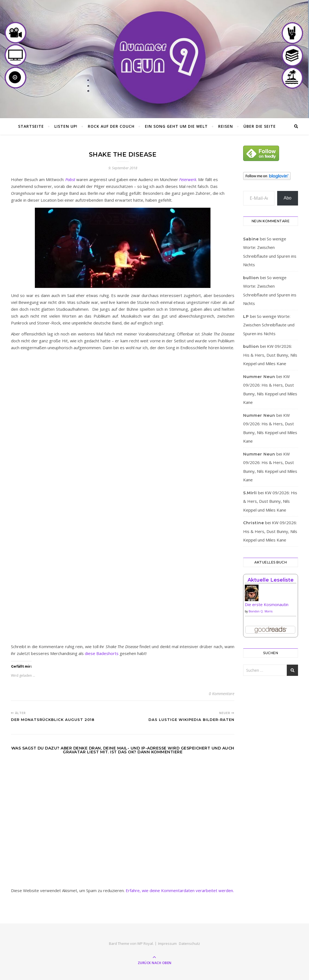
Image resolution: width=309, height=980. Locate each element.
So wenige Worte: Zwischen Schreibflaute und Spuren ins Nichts (269, 325)
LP (246, 317)
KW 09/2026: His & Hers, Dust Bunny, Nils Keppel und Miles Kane (270, 355)
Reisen (226, 126)
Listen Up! (66, 126)
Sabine (251, 239)
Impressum (167, 943)
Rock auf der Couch (111, 126)
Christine (254, 523)
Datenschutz (189, 943)
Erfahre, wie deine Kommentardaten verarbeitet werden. (180, 890)
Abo (288, 198)
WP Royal (145, 943)
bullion (251, 278)
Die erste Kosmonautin (267, 604)
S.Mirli (250, 493)
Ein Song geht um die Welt (176, 126)
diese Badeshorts (102, 653)
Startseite (31, 126)
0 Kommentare (222, 694)
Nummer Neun (259, 377)
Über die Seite (260, 126)
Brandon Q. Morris (261, 611)
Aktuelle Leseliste (271, 580)
